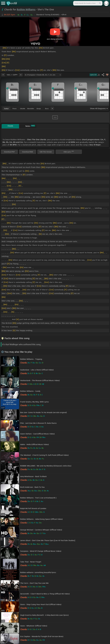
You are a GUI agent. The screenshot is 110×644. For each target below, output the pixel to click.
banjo (39, 109)
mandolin (31, 109)
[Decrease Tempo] (3, 75)
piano (15, 109)
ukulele (23, 109)
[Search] (100, 3)
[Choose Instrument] (52, 108)
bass (47, 109)
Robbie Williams (26, 9)
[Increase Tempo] (21, 75)
